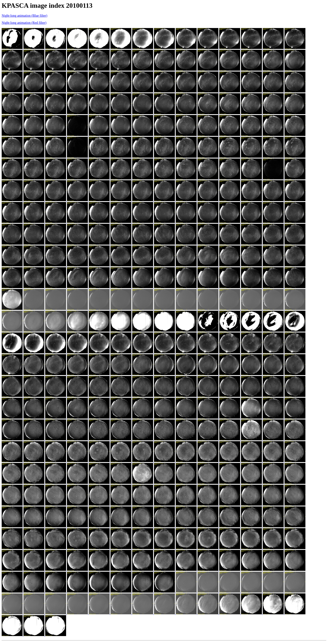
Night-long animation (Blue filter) (24, 16)
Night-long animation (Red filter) (24, 23)
